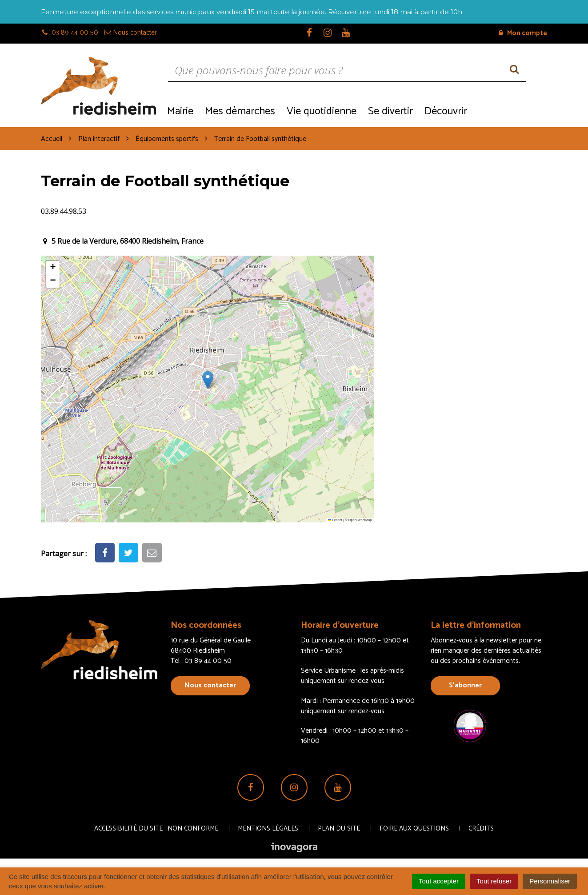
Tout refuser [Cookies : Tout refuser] (494, 881)
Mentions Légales (268, 829)
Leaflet (335, 520)
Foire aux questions (414, 829)
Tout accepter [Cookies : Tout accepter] (439, 881)
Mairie (180, 111)
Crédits (481, 829)
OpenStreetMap (360, 520)
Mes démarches (240, 111)
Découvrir (446, 111)
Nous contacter (210, 685)
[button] (208, 380)
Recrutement (510, 110)
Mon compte (523, 33)
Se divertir (390, 111)
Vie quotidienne (322, 111)
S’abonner (465, 685)
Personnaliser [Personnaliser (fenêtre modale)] (550, 881)
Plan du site (339, 829)
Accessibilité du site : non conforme (156, 829)
